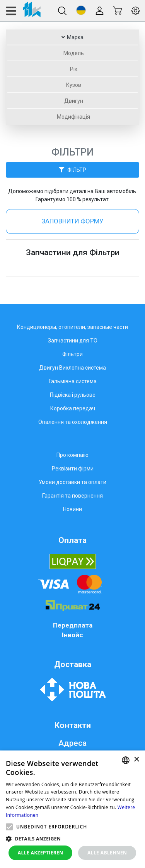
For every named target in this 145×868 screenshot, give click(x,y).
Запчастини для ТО (73, 341)
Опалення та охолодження (73, 422)
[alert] (72, 809)
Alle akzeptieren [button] (41, 853)
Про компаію (72, 455)
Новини (72, 509)
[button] (81, 10)
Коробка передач (73, 408)
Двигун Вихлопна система (72, 368)
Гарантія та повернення (72, 496)
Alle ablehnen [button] (107, 853)
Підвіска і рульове (73, 395)
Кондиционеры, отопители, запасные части (72, 327)
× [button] (136, 760)
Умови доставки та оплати (72, 482)
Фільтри (72, 354)
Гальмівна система (73, 381)
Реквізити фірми (73, 469)
